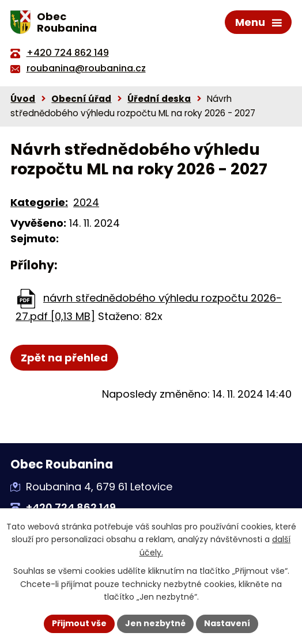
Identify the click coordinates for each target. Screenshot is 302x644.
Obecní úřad (81, 99)
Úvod (23, 99)
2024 (86, 202)
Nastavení (227, 623)
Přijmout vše (79, 623)
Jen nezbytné (155, 623)
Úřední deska (159, 99)
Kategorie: (39, 202)
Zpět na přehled (64, 358)
